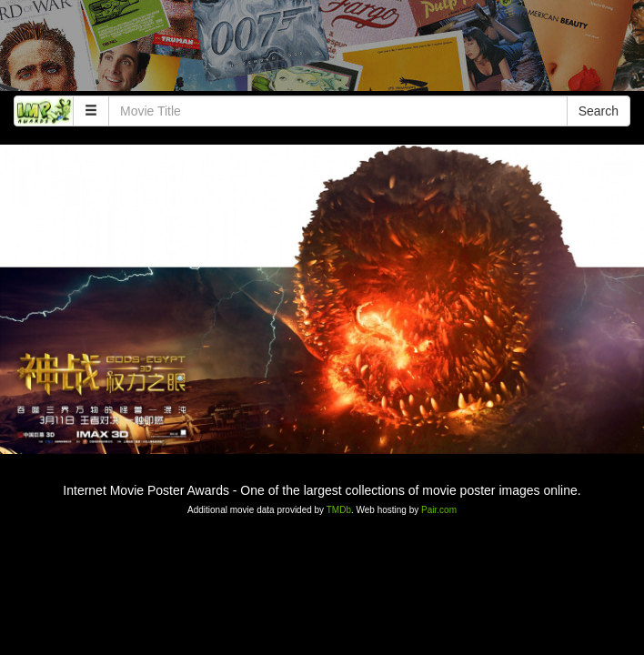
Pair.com (439, 510)
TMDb (339, 510)
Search (599, 111)
